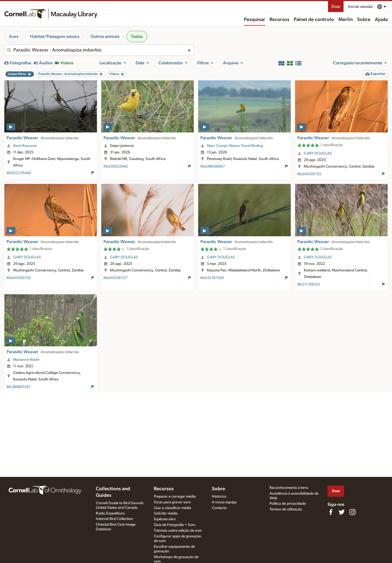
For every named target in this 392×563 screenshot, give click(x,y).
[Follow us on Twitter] (342, 512)
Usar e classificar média (172, 508)
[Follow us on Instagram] (353, 512)
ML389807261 (18, 387)
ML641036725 (309, 174)
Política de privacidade (288, 504)
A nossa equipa (224, 502)
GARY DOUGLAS (318, 153)
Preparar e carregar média (175, 497)
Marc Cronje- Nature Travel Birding (235, 146)
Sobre (364, 20)
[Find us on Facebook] (331, 512)
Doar (336, 7)
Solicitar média (166, 513)
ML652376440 (19, 173)
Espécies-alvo (165, 519)
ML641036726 (19, 278)
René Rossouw (25, 146)
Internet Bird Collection (114, 519)
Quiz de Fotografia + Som (174, 525)
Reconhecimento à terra (289, 488)
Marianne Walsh (26, 360)
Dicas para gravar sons (172, 502)
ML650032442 (116, 167)
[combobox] (99, 50)
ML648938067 (213, 167)
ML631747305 (212, 278)
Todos (137, 37)
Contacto (219, 508)
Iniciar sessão (360, 7)
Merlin (346, 20)
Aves (14, 37)
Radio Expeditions (110, 513)
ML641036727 (115, 278)
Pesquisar (255, 20)
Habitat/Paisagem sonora (55, 37)
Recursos (279, 20)
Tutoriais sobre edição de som (178, 531)
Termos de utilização (286, 509)
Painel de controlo (314, 20)
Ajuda (381, 20)
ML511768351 (309, 284)
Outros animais (105, 37)
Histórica (219, 497)
